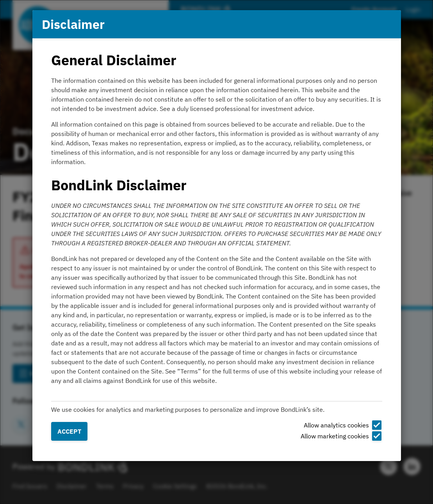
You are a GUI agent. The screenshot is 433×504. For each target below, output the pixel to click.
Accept (69, 431)
